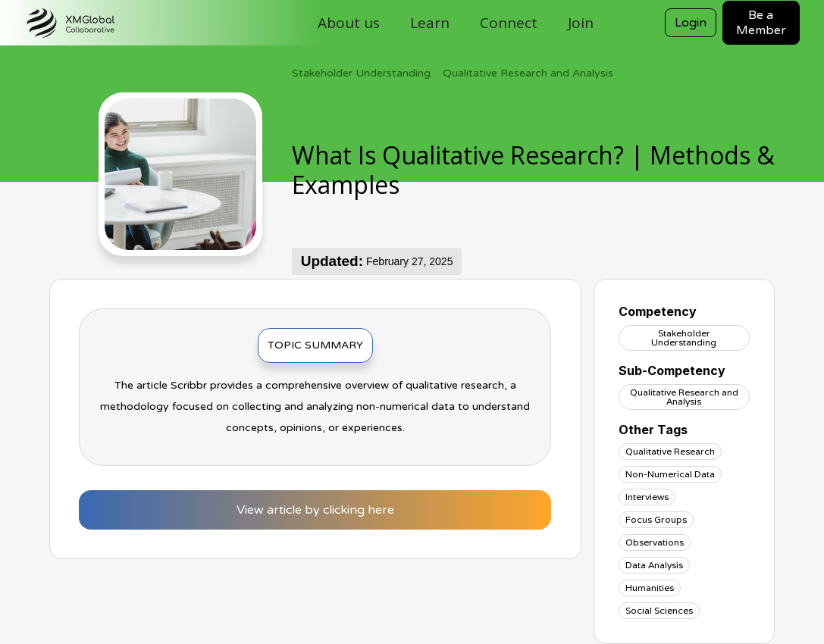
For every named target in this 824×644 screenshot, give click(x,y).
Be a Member (761, 23)
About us (349, 23)
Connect (509, 23)
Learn (430, 23)
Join (581, 23)
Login (691, 23)
